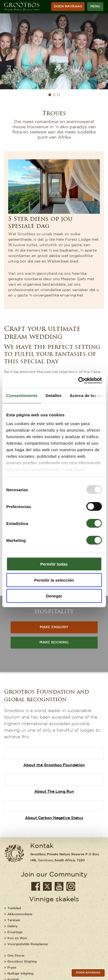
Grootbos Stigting (22, 962)
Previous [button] (7, 51)
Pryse (12, 968)
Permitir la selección (54, 580)
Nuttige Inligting (20, 974)
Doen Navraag (68, 6)
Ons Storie (16, 956)
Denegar (54, 596)
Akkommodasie (20, 914)
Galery (13, 926)
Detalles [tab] (54, 396)
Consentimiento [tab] (22, 396)
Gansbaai (45, 860)
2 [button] (54, 95)
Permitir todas (54, 564)
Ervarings (15, 932)
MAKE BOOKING (54, 642)
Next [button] (101, 51)
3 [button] (58, 95)
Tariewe (14, 920)
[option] (54, 51)
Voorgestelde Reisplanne (28, 944)
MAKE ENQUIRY (54, 627)
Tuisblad (14, 908)
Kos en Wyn (17, 938)
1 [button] (50, 95)
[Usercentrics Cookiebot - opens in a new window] (78, 380)
